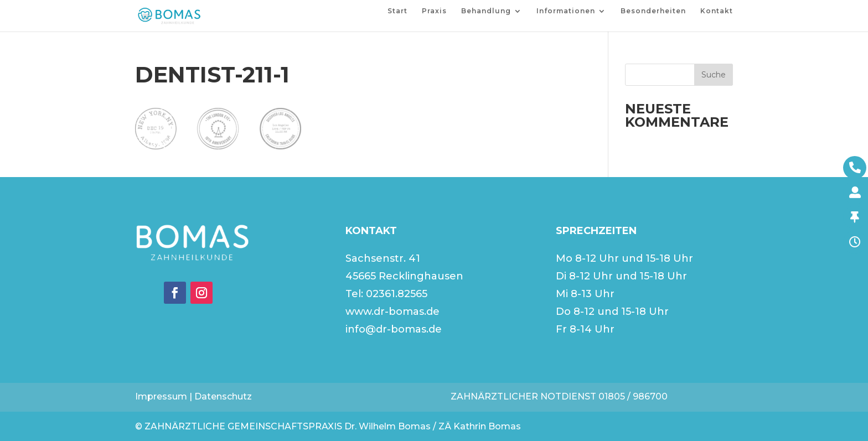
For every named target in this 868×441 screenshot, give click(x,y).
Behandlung (486, 11)
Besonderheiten (653, 11)
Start (397, 11)
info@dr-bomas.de (394, 329)
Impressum (161, 396)
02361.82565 (397, 294)
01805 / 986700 (633, 396)
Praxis (434, 11)
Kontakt (717, 11)
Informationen (566, 11)
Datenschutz (223, 396)
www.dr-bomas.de (392, 312)
